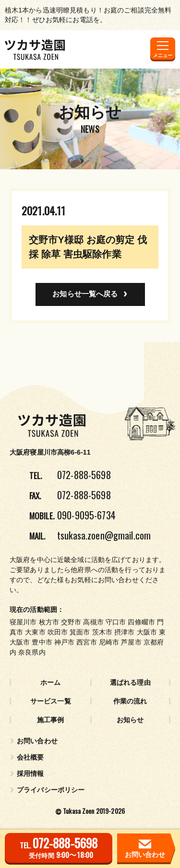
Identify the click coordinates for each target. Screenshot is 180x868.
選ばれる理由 (130, 682)
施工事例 (51, 720)
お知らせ (130, 720)
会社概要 (30, 757)
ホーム (50, 682)
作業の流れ (130, 701)
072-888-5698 (84, 475)
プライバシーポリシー (51, 790)
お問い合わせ (37, 741)
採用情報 (30, 774)
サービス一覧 (51, 701)
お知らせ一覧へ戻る (85, 294)
